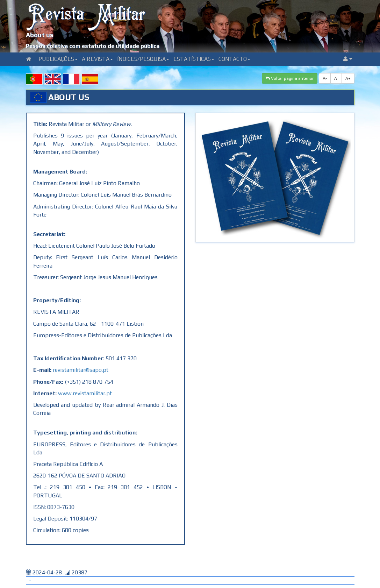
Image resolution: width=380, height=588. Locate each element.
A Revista (97, 59)
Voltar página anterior (290, 78)
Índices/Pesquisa (143, 59)
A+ (348, 78)
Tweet (30, 580)
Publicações (58, 59)
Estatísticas (194, 59)
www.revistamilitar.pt (85, 393)
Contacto (234, 59)
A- (325, 78)
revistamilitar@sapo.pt (81, 370)
